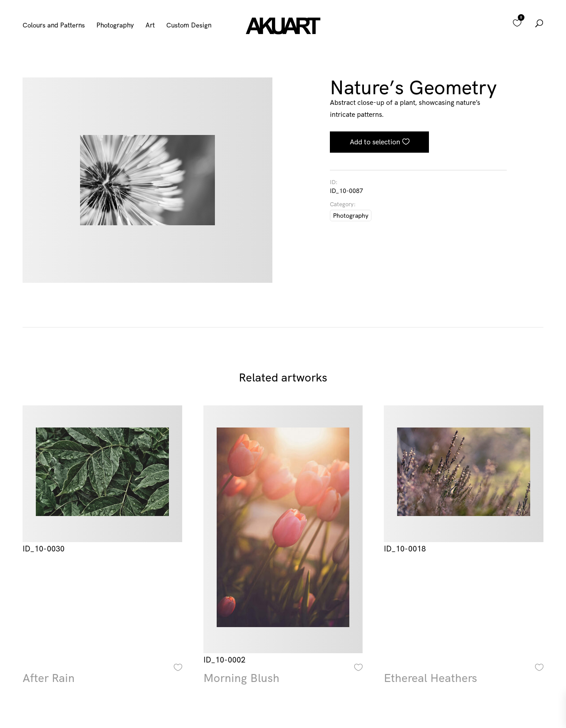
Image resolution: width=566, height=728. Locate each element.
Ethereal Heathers (430, 678)
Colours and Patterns (54, 26)
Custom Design (189, 26)
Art (150, 26)
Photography (115, 26)
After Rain (49, 678)
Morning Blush (241, 678)
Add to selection (375, 142)
